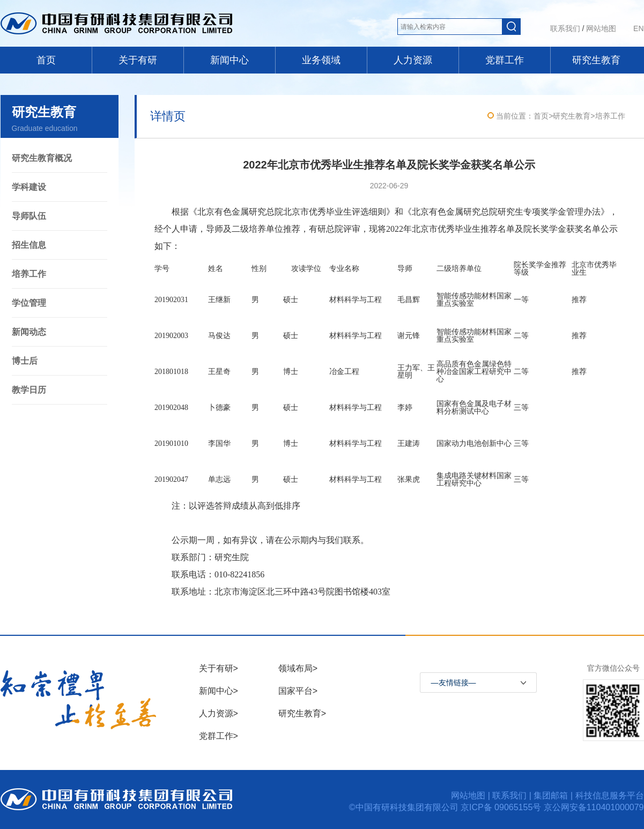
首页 (46, 60)
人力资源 (413, 60)
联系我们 (565, 28)
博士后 (25, 361)
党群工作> (219, 736)
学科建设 (29, 187)
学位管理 (29, 303)
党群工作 (505, 60)
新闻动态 (29, 332)
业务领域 (321, 60)
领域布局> (298, 668)
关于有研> (219, 668)
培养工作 (29, 274)
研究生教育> (302, 713)
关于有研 (138, 60)
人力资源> (219, 713)
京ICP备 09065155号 (502, 807)
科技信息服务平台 (610, 795)
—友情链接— (454, 683)
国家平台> (298, 691)
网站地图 (601, 28)
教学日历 (29, 390)
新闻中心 (230, 60)
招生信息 (29, 245)
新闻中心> (219, 691)
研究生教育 (596, 60)
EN (638, 28)
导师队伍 (29, 216)
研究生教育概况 (42, 158)
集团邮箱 (551, 795)
